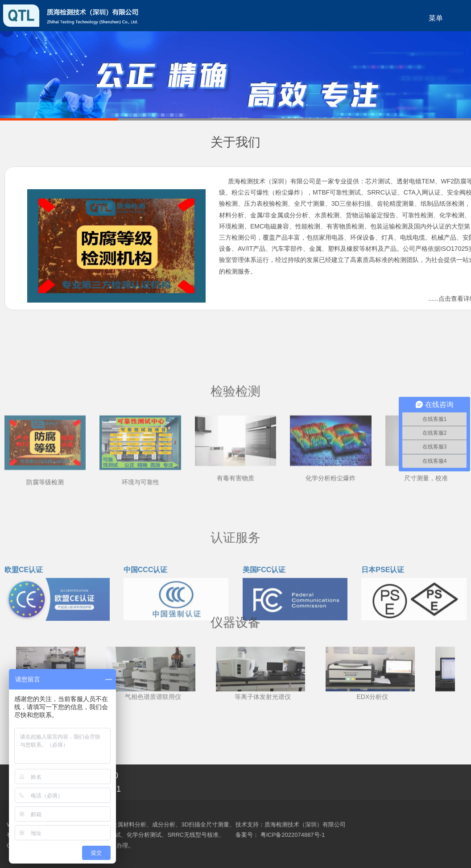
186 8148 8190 (91, 776)
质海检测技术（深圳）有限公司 (305, 824)
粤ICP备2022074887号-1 (293, 835)
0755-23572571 (13, 283)
